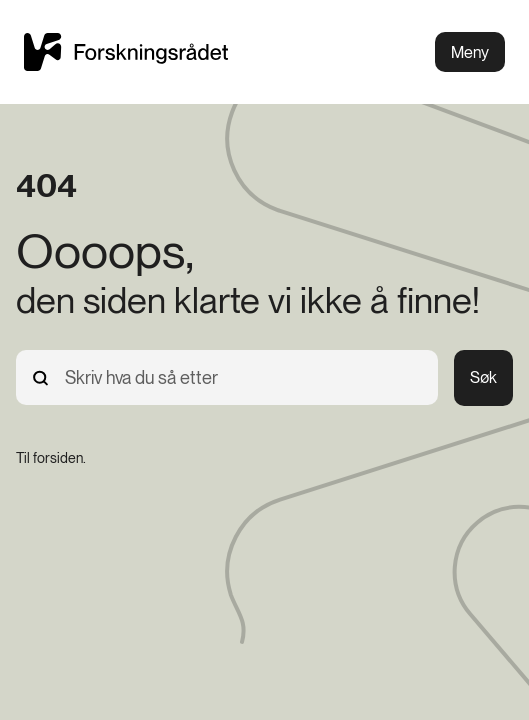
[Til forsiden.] (51, 458)
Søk (483, 377)
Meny (470, 52)
